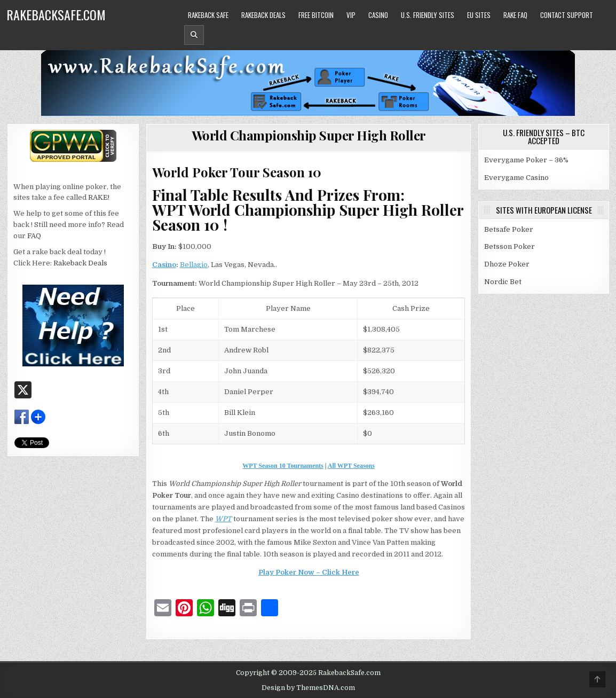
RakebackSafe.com (56, 14)
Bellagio (194, 265)
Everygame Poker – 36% (526, 160)
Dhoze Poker (507, 264)
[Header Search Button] (194, 35)
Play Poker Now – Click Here (309, 572)
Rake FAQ (515, 15)
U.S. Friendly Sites (428, 15)
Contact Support (567, 15)
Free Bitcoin (316, 15)
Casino (378, 15)
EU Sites (479, 15)
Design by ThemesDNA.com (308, 688)
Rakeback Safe (208, 15)
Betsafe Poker (509, 229)
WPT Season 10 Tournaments (283, 466)
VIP (351, 15)
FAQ (34, 236)
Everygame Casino (516, 178)
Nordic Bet (503, 282)
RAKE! (99, 197)
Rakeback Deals (263, 15)
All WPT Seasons (351, 466)
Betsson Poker (510, 246)
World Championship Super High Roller (309, 135)
